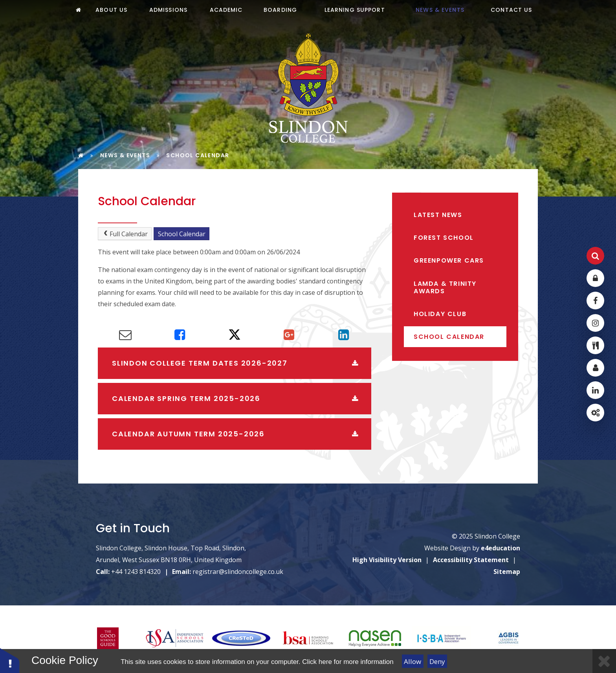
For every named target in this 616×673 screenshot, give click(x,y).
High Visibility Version (387, 560)
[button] (10, 660)
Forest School (444, 238)
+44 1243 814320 (136, 572)
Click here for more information (348, 662)
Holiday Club (440, 314)
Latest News (438, 215)
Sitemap (507, 572)
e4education (500, 548)
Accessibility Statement (471, 560)
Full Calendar (125, 234)
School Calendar (198, 155)
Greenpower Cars (449, 260)
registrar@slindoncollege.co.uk (238, 572)
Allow (412, 661)
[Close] (604, 661)
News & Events (125, 155)
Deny (437, 661)
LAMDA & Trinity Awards (445, 287)
